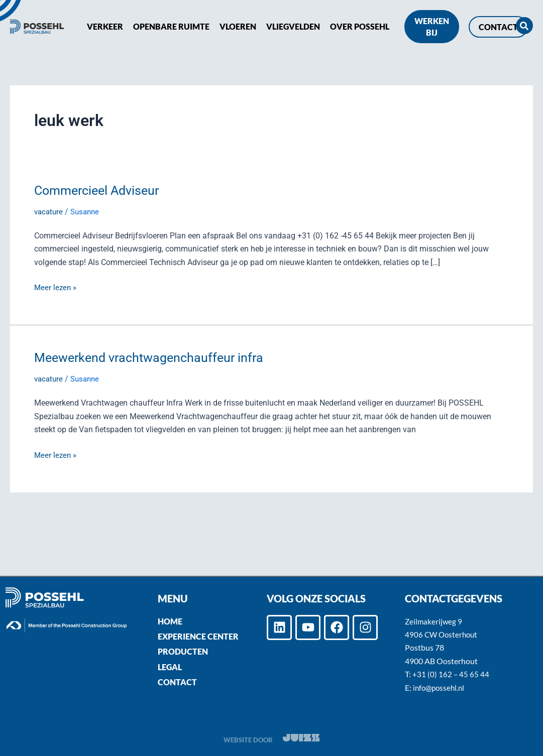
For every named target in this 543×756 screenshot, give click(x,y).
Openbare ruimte (171, 26)
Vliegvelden (293, 26)
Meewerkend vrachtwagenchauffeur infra (153, 357)
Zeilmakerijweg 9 (434, 621)
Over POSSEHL (360, 26)
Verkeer (105, 26)
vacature (49, 212)
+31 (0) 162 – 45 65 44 (451, 674)
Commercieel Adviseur (100, 190)
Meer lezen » (56, 287)
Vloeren (238, 26)
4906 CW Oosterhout (443, 634)
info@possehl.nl (440, 687)
